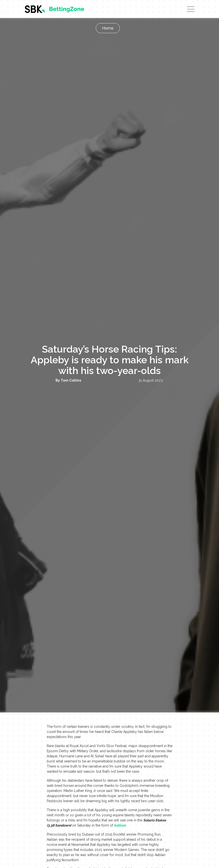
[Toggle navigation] (191, 9)
